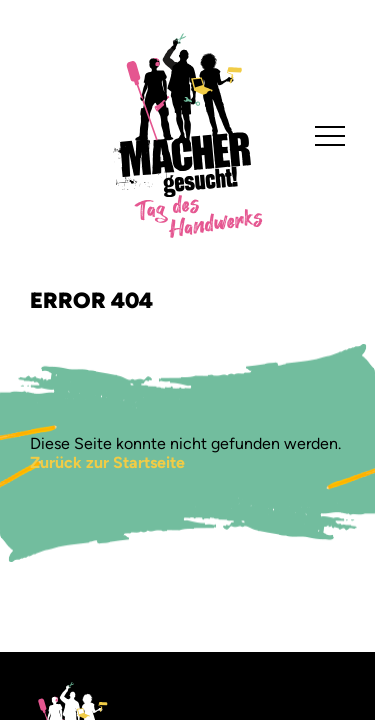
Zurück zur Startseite (107, 462)
